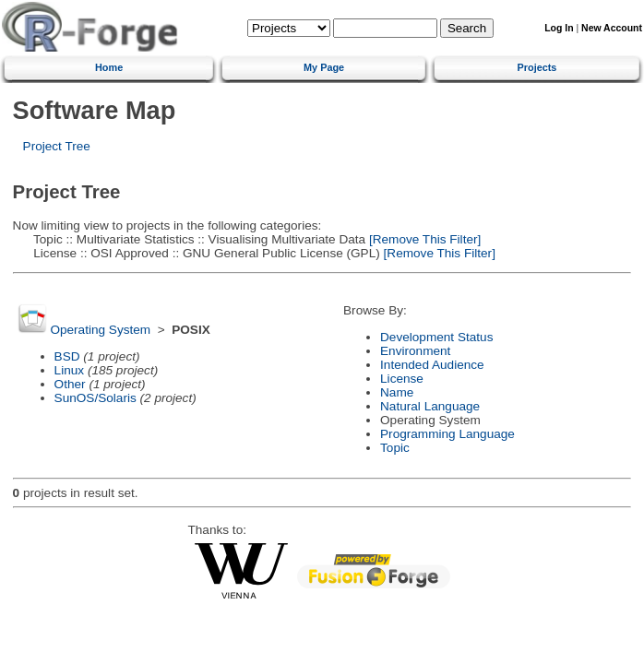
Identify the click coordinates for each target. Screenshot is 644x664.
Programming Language (447, 434)
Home (109, 67)
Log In (559, 28)
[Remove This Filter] (423, 239)
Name (397, 392)
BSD (67, 356)
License (402, 379)
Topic (395, 448)
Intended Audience (432, 365)
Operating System (100, 330)
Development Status (436, 337)
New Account (612, 28)
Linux (70, 370)
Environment (415, 351)
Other (70, 384)
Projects (537, 67)
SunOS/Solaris (95, 398)
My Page (324, 67)
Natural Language (430, 406)
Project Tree (57, 146)
